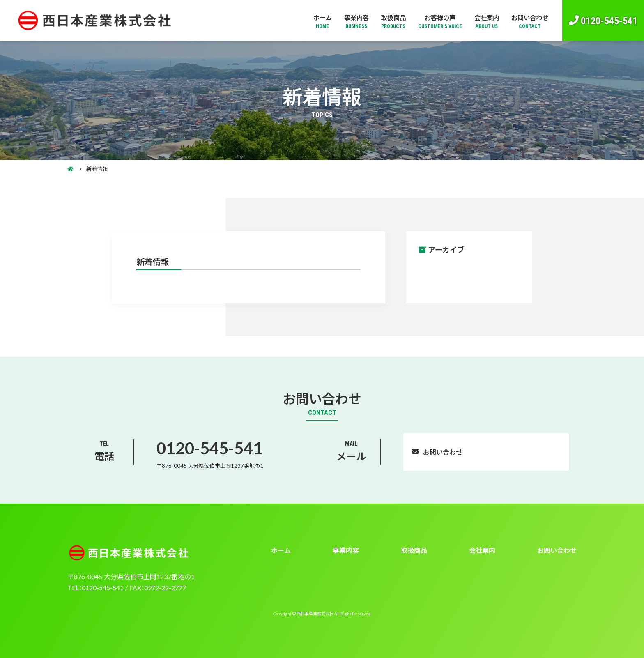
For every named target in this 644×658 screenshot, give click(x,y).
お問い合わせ (529, 21)
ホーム (315, 21)
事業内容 (350, 21)
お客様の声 (436, 21)
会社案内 (483, 21)
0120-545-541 (609, 20)
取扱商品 (389, 21)
